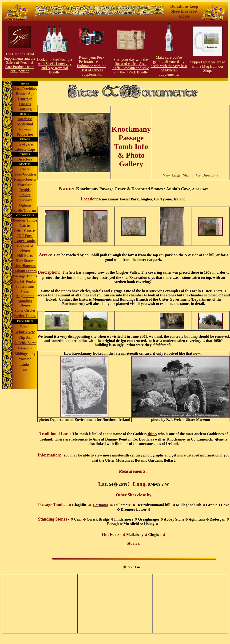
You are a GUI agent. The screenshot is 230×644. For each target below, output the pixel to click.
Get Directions (207, 175)
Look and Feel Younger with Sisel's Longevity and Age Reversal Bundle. (55, 66)
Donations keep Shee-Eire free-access (184, 11)
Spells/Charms (25, 210)
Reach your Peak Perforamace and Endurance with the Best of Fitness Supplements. (91, 66)
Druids (25, 190)
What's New (25, 332)
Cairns (25, 225)
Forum (25, 327)
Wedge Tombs (25, 316)
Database (25, 119)
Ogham (25, 205)
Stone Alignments (25, 294)
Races (25, 169)
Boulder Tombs (25, 220)
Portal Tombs (25, 281)
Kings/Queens (25, 179)
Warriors (25, 185)
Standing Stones (25, 303)
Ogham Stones (25, 271)
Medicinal (25, 124)
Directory (25, 159)
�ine (152, 434)
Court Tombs (25, 241)
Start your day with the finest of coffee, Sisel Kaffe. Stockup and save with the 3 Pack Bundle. (131, 66)
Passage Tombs (25, 276)
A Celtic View (25, 343)
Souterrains (25, 286)
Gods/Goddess (25, 174)
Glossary (25, 348)
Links (25, 364)
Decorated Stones (25, 248)
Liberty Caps (25, 149)
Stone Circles (25, 310)
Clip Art (25, 337)
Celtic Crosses (25, 231)
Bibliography (25, 354)
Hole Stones (25, 261)
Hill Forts (25, 255)
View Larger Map (176, 175)
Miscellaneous (25, 266)
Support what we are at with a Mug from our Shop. (208, 66)
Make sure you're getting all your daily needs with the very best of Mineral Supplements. (169, 66)
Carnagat (100, 505)
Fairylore (25, 200)
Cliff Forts (25, 236)
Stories (25, 195)
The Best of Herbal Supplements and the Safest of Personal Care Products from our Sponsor (20, 63)
